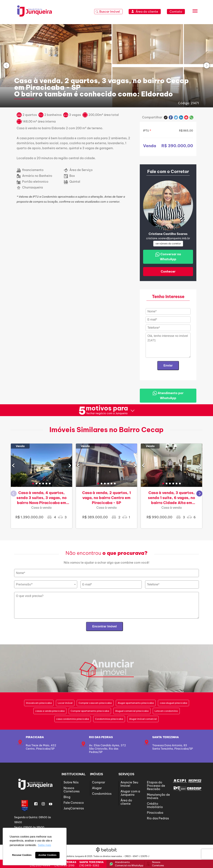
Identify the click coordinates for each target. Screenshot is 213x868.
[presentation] (6, 65)
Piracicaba (35, 737)
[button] (33, 484)
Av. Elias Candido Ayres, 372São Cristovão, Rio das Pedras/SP (107, 749)
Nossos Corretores (72, 790)
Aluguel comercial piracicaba (132, 711)
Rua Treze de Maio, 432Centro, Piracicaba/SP (41, 747)
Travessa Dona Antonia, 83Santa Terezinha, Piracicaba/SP (173, 747)
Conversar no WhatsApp (168, 257)
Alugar (97, 788)
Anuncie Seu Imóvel (129, 784)
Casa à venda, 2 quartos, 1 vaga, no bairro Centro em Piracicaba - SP (106, 498)
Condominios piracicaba (109, 719)
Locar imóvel (65, 703)
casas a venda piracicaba (50, 711)
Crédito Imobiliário (155, 805)
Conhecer (168, 271)
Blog (67, 797)
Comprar (99, 782)
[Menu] (195, 12)
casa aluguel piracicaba (173, 703)
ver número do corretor (168, 244)
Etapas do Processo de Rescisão (156, 786)
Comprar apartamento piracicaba (90, 711)
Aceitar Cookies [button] (47, 855)
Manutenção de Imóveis (158, 796)
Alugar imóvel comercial (143, 719)
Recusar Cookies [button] (22, 855)
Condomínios (102, 794)
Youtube (51, 804)
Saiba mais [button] (45, 845)
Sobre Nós (71, 782)
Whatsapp (192, 117)
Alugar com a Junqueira (130, 793)
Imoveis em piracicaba (39, 703)
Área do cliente (126, 802)
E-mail (186, 117)
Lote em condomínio (166, 711)
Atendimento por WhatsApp (168, 395)
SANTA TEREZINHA (166, 737)
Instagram (43, 804)
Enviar (168, 365)
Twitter (176, 117)
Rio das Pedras (101, 737)
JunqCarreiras (74, 808)
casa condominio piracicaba (73, 719)
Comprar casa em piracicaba (95, 703)
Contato (176, 12)
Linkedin (181, 117)
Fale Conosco (74, 803)
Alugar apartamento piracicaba (136, 703)
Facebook (171, 117)
